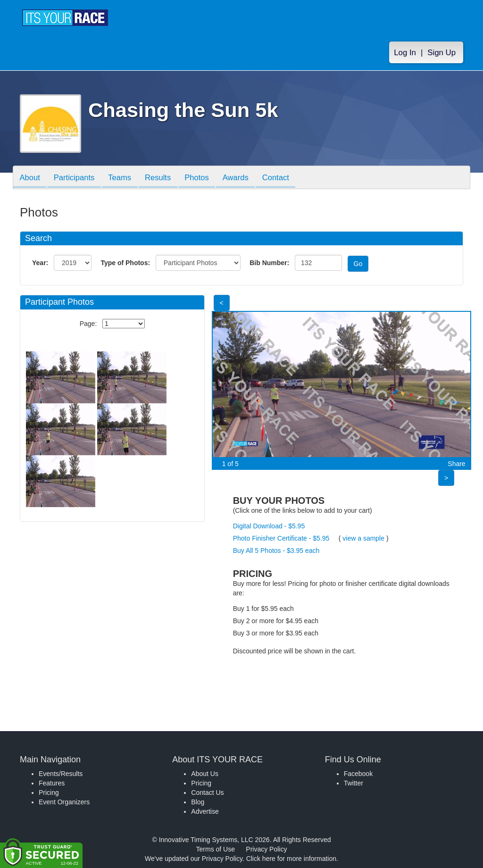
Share (456, 464)
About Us (205, 774)
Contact (287, 178)
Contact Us (207, 793)
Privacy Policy (266, 849)
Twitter (354, 783)
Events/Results (61, 774)
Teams (124, 178)
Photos (205, 178)
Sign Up (441, 53)
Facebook (358, 774)
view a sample (363, 538)
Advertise (205, 811)
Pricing (49, 793)
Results (164, 178)
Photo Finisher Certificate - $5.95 (281, 538)
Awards (245, 178)
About (31, 178)
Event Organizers (64, 802)
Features (52, 783)
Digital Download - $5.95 (269, 526)
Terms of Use (216, 849)
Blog (198, 802)
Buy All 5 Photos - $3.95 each (276, 551)
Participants (77, 178)
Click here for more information (291, 859)
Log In (405, 53)
